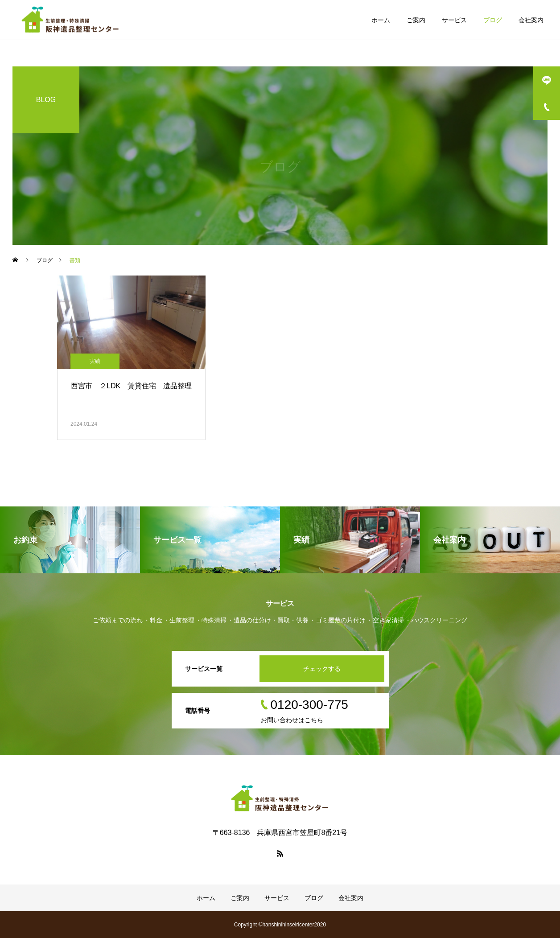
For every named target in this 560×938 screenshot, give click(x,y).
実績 (95, 361)
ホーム (381, 20)
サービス (454, 20)
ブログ (493, 20)
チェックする (322, 669)
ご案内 (416, 20)
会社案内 (531, 20)
